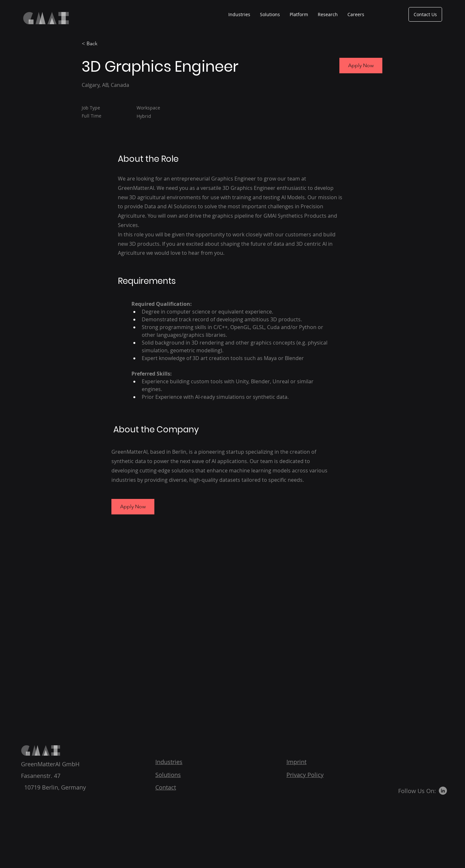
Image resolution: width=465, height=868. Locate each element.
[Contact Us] (425, 14)
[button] (133, 507)
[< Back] (105, 44)
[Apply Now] (361, 66)
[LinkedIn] (443, 791)
